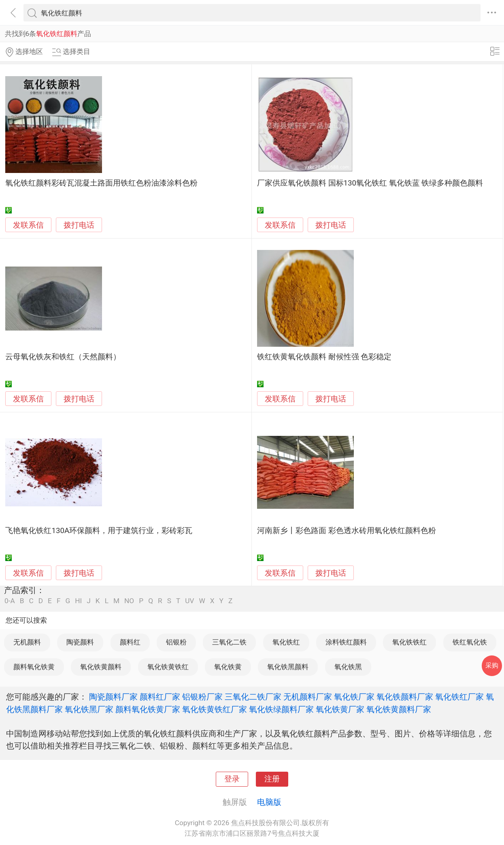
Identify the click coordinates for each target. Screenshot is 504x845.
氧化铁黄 (228, 667)
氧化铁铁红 (409, 642)
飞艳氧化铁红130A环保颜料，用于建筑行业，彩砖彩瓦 (99, 531)
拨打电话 (79, 225)
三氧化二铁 (229, 642)
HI (78, 601)
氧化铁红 (286, 642)
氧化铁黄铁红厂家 (215, 709)
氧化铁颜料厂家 (405, 697)
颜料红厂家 (160, 697)
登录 (232, 779)
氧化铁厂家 (354, 697)
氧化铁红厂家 (459, 697)
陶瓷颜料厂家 (113, 697)
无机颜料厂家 (308, 697)
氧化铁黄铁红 (168, 667)
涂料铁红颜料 (346, 642)
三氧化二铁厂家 (253, 697)
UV (189, 601)
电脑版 (269, 802)
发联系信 (28, 225)
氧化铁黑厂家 (89, 709)
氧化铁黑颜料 (288, 667)
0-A (10, 601)
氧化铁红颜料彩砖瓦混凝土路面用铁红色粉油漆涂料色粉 (101, 183)
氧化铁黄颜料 (101, 667)
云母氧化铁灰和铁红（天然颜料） (63, 357)
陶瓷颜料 (80, 642)
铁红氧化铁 (470, 642)
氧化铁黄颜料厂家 (399, 709)
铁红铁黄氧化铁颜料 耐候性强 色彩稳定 (324, 357)
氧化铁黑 (348, 667)
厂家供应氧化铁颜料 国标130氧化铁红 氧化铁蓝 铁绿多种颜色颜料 (370, 183)
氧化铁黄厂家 (340, 709)
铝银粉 (176, 642)
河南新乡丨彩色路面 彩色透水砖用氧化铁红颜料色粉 (347, 531)
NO (129, 601)
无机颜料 (27, 642)
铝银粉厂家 (202, 697)
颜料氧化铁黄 (34, 667)
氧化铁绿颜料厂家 (281, 709)
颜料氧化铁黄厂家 (148, 709)
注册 (272, 779)
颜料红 (130, 642)
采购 (492, 665)
